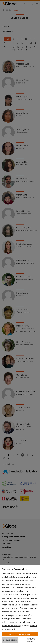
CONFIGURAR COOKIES (30, 640)
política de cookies (11, 626)
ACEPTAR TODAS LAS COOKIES (20, 634)
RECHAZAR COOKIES (10, 640)
